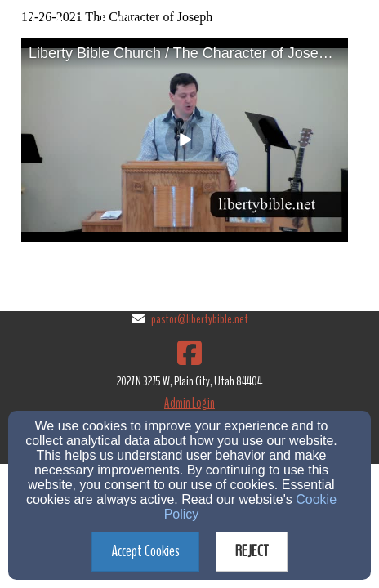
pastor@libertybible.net (200, 319)
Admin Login (189, 403)
